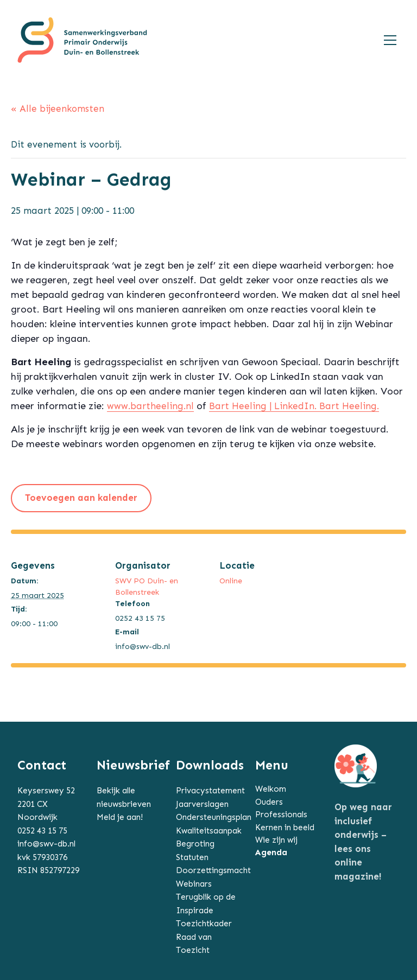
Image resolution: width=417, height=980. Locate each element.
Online (231, 581)
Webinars (194, 884)
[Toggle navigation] (390, 40)
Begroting (195, 844)
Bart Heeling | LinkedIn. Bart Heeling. (294, 406)
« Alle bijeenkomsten (58, 109)
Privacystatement (210, 791)
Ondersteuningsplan (214, 817)
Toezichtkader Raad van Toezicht (204, 937)
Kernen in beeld (285, 828)
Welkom (271, 789)
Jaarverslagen (202, 804)
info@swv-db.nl (46, 844)
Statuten (192, 857)
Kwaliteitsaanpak (209, 831)
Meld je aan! (120, 817)
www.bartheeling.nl (150, 406)
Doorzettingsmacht (213, 870)
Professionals (281, 814)
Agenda (271, 852)
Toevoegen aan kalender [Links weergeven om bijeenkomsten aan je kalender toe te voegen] (81, 498)
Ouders (269, 802)
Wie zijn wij (276, 840)
